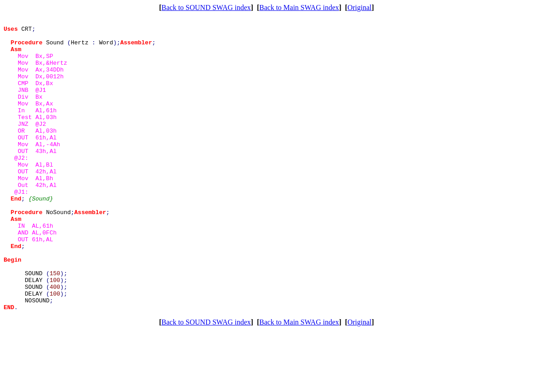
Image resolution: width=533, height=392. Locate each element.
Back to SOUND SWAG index (206, 7)
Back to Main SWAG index (299, 7)
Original (359, 7)
